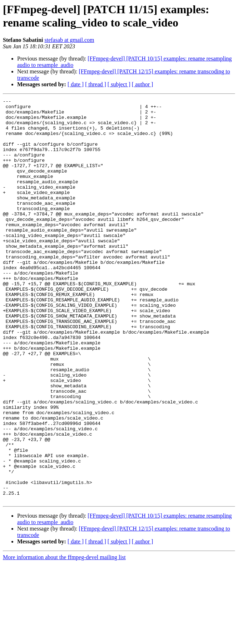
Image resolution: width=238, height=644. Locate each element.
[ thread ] (96, 84)
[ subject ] (119, 84)
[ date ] (76, 84)
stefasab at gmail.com (69, 40)
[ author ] (143, 84)
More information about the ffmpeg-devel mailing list (64, 638)
